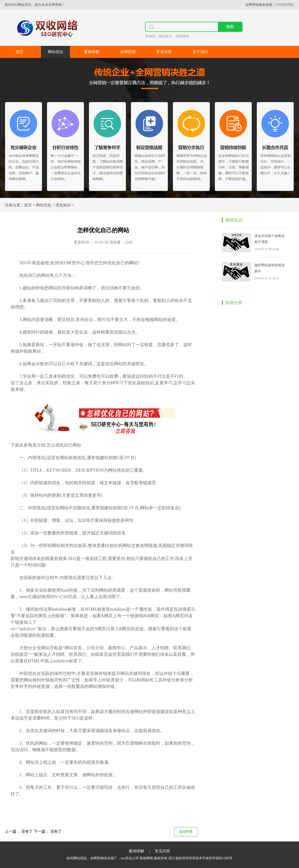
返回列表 (186, 832)
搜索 (230, 27)
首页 (19, 52)
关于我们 (200, 52)
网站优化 (55, 52)
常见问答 (164, 52)
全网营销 (128, 52)
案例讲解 (92, 52)
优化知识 (63, 205)
